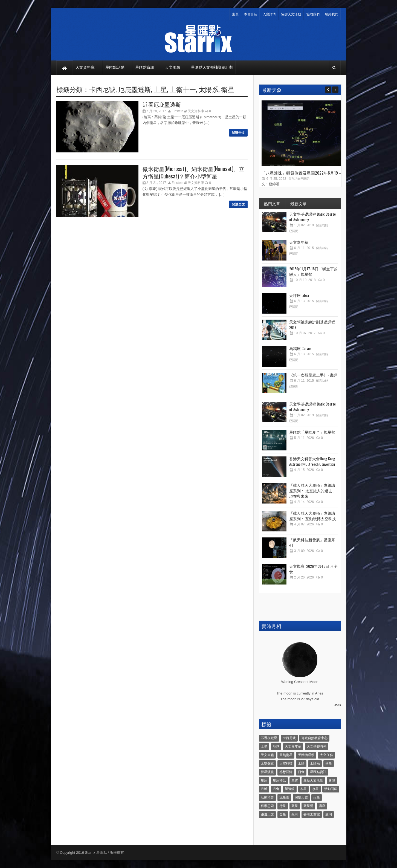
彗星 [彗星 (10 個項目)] (329, 763)
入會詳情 (269, 14)
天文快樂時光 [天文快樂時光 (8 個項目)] (317, 747)
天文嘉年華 (299, 242)
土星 (160, 89)
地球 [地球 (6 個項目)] (276, 747)
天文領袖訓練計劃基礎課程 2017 (312, 324)
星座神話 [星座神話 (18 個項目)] (279, 780)
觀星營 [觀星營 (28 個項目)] (308, 806)
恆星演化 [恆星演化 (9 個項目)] (267, 772)
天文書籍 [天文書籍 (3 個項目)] (267, 755)
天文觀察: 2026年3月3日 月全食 (313, 569)
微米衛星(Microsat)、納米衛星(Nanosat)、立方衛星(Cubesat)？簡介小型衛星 (193, 172)
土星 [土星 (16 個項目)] (264, 747)
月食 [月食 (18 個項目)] (276, 789)
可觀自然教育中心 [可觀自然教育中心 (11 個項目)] (314, 738)
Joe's (337, 705)
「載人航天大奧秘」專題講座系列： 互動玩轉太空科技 (313, 516)
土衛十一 (183, 89)
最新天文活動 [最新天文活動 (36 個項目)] (313, 780)
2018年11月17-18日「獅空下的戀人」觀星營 (313, 271)
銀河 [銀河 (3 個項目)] (295, 814)
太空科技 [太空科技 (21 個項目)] (286, 763)
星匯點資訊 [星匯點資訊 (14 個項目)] (318, 772)
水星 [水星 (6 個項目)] (315, 789)
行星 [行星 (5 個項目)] (283, 806)
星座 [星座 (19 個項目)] (264, 780)
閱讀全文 (238, 133)
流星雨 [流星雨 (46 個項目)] (284, 797)
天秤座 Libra (299, 295)
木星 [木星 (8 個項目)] (303, 789)
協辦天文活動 (291, 14)
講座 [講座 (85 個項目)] (322, 806)
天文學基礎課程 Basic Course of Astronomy (312, 217)
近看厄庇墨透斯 (162, 104)
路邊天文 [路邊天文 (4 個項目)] (267, 814)
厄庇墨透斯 (135, 89)
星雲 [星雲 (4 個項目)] (295, 780)
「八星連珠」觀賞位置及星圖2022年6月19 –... (303, 173)
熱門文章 (272, 203)
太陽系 (208, 89)
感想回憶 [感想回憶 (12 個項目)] (286, 772)
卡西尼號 (102, 89)
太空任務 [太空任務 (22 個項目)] (326, 755)
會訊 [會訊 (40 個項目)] (332, 780)
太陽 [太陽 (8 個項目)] (301, 763)
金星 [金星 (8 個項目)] (283, 814)
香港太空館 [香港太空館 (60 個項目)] (312, 814)
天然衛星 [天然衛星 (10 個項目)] (286, 755)
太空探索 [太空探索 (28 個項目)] (267, 763)
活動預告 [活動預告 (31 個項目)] (267, 797)
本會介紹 (251, 14)
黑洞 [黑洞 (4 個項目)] (329, 814)
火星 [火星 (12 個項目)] (317, 797)
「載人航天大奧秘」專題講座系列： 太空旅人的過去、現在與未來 (313, 491)
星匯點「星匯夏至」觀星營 (312, 432)
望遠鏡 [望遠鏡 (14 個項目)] (290, 789)
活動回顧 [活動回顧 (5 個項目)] (331, 789)
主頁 (235, 14)
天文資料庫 (196, 111)
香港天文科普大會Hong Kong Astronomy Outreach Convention (312, 461)
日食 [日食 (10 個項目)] (301, 772)
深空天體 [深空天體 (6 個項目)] (301, 797)
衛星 (228, 89)
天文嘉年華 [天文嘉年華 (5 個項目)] (293, 747)
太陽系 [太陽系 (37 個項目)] (315, 763)
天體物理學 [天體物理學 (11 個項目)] (306, 755)
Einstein (177, 111)
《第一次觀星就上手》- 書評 (313, 375)
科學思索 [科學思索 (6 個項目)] (267, 806)
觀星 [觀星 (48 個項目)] (295, 806)
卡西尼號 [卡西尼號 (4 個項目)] (289, 738)
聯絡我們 (332, 14)
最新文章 (299, 203)
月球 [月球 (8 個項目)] (264, 789)
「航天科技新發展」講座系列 (312, 542)
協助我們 (313, 14)
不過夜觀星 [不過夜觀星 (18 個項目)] (269, 738)
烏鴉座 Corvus (300, 348)
